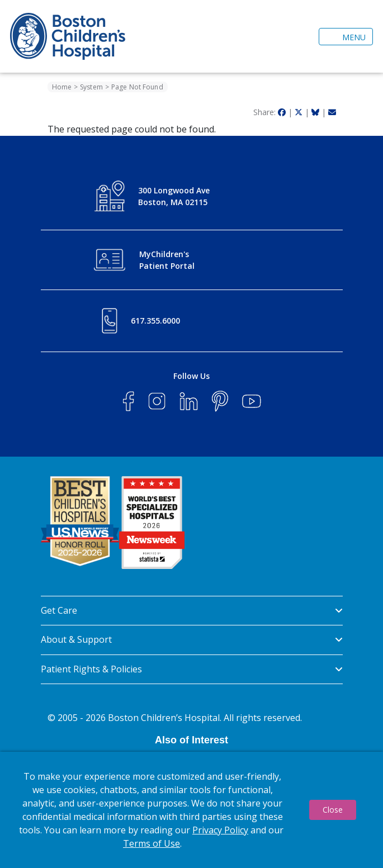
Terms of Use (152, 843)
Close (333, 810)
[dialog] (191, 810)
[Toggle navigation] (346, 37)
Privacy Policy (220, 830)
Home (62, 87)
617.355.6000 (155, 321)
